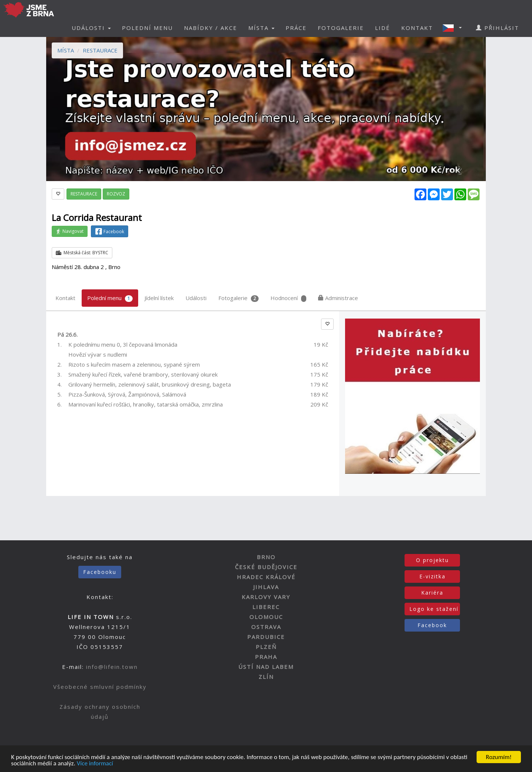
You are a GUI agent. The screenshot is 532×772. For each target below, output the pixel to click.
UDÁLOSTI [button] (91, 28)
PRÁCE (296, 28)
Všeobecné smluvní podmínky (100, 687)
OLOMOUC (266, 617)
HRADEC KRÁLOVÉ (266, 577)
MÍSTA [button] (261, 28)
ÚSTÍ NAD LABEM (266, 667)
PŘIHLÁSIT (497, 28)
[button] (454, 28)
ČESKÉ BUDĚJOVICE (266, 567)
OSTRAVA (266, 627)
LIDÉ (383, 28)
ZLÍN (266, 677)
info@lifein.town (112, 667)
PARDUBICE (266, 637)
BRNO (266, 557)
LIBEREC (266, 607)
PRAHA (266, 657)
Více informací (95, 764)
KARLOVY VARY (266, 597)
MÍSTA (66, 50)
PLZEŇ (266, 647)
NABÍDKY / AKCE (211, 28)
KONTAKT (417, 28)
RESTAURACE (100, 50)
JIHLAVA (266, 587)
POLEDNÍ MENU (147, 28)
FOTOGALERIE (341, 28)
